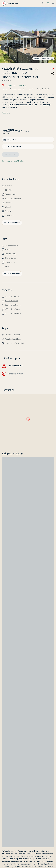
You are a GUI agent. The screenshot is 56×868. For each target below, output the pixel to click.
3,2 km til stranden (13, 297)
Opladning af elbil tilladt (15, 343)
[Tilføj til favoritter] (53, 68)
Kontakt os (22, 161)
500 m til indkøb (12, 301)
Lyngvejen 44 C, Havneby (14, 85)
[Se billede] (28, 35)
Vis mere (6, 113)
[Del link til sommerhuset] (53, 73)
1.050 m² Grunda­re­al (13, 199)
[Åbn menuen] (53, 3)
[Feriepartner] (10, 3)
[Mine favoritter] (48, 3)
